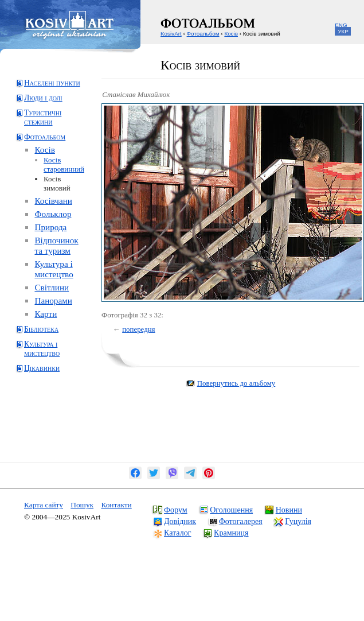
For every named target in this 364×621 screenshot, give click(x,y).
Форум (176, 510)
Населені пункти (52, 83)
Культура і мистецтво (54, 269)
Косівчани (53, 201)
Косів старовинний (64, 164)
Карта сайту (44, 505)
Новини (289, 510)
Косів (44, 150)
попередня (138, 329)
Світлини (52, 287)
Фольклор (53, 214)
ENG (341, 25)
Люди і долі (43, 98)
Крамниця (231, 533)
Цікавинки (42, 368)
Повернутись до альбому (236, 383)
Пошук (82, 505)
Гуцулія (298, 521)
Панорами (53, 300)
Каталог (177, 533)
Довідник (180, 521)
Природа (50, 227)
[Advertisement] (60, 426)
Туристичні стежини (43, 117)
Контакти (116, 505)
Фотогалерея (241, 521)
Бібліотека (41, 329)
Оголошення (231, 510)
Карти (46, 314)
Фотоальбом (45, 137)
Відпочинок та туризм (56, 245)
